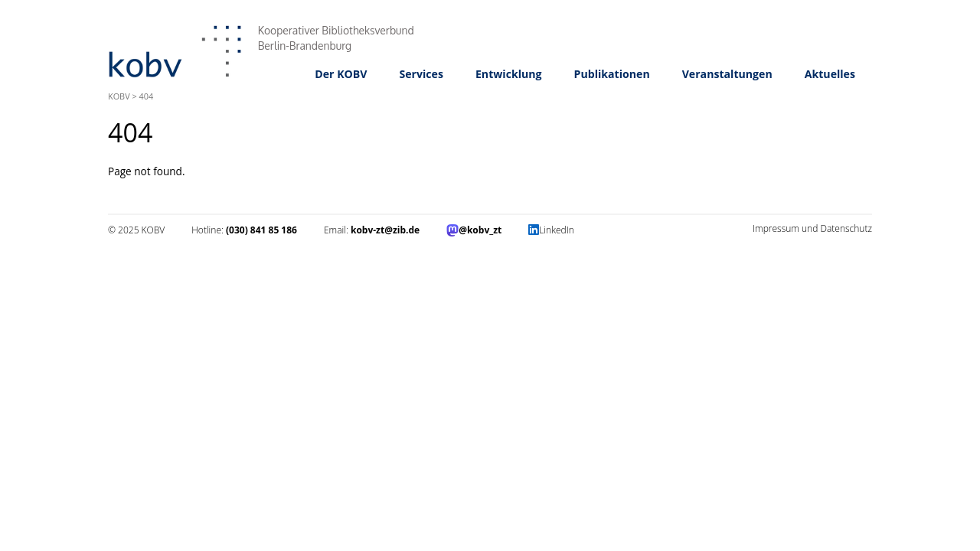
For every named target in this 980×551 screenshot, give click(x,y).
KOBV (119, 96)
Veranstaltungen (727, 74)
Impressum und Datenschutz (812, 228)
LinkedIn (557, 230)
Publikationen (612, 74)
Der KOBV (341, 74)
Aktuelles (830, 74)
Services (421, 74)
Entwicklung (509, 74)
